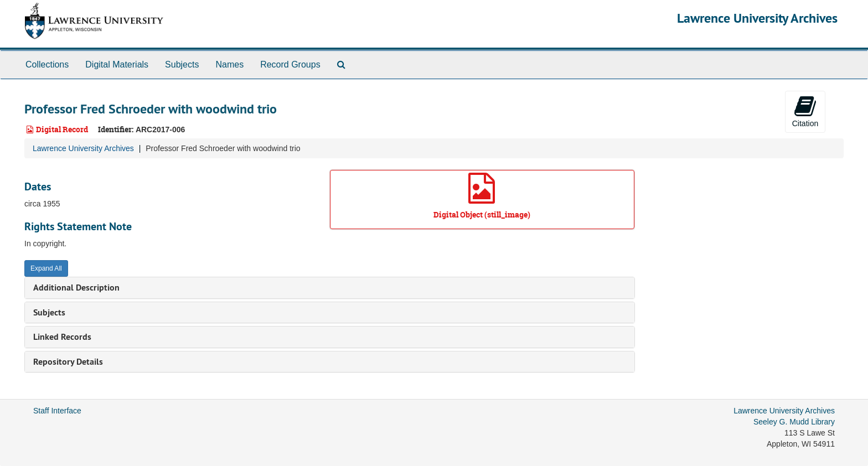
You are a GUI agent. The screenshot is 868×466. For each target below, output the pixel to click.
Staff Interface (57, 411)
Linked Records (62, 337)
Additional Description (76, 288)
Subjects (182, 64)
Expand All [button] (46, 268)
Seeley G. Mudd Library (794, 422)
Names (229, 64)
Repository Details (68, 362)
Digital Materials (117, 64)
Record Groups (290, 64)
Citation (805, 111)
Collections (47, 64)
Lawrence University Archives (757, 18)
